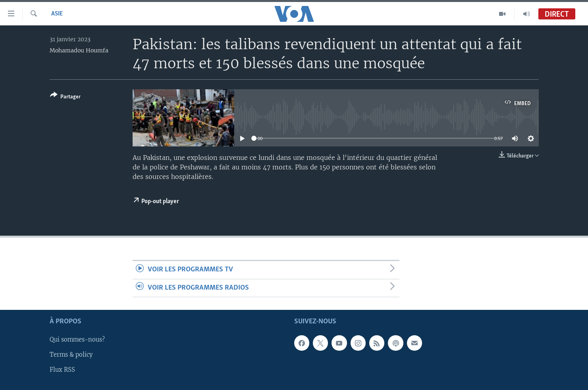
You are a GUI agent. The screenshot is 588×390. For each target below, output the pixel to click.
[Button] (65, 97)
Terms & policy (71, 355)
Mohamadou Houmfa (79, 50)
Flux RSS (62, 370)
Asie (57, 14)
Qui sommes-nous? (77, 340)
